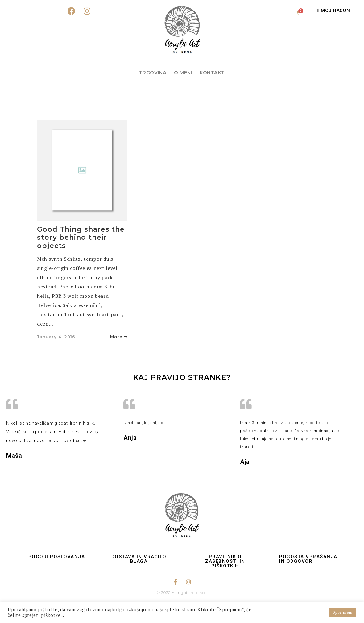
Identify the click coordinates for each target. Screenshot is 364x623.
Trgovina (153, 72)
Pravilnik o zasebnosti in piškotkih (225, 561)
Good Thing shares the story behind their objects (81, 238)
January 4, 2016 (56, 337)
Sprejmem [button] (343, 612)
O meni (183, 72)
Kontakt (212, 72)
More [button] (119, 337)
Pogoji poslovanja (57, 557)
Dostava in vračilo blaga (139, 559)
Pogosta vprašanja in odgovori (308, 559)
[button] (334, 11)
